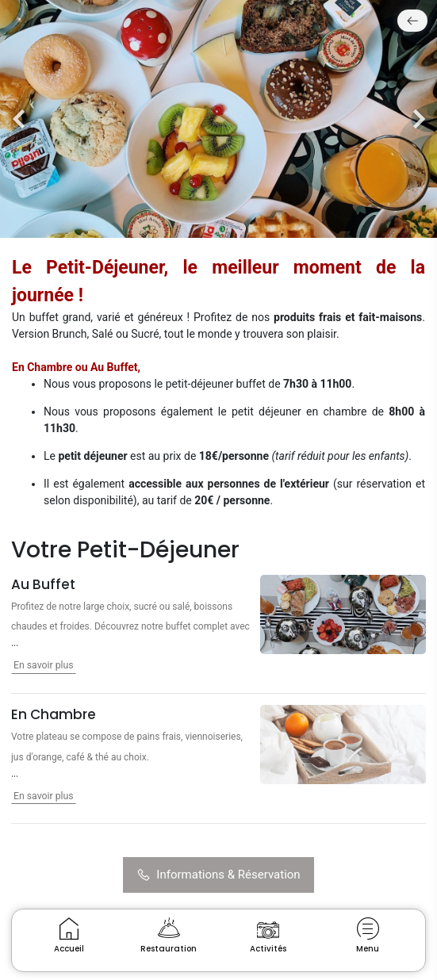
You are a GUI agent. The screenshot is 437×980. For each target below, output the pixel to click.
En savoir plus (44, 665)
